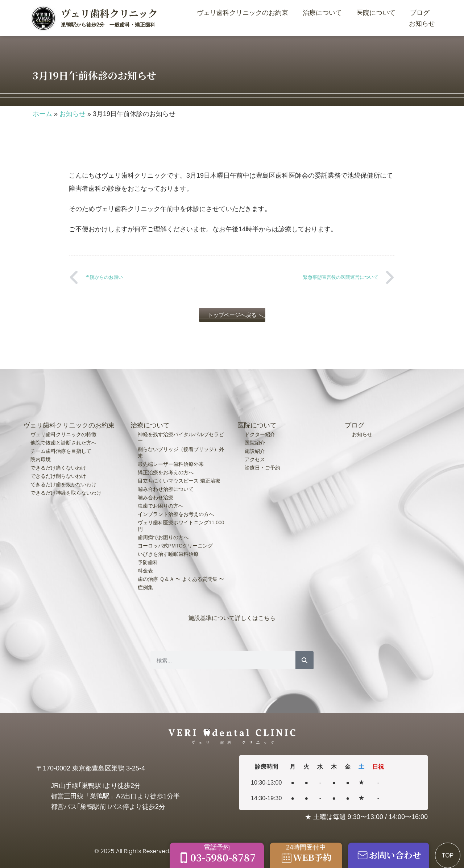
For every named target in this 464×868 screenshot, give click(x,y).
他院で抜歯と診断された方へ (63, 443)
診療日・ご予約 (262, 468)
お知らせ (422, 24)
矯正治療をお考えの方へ (166, 472)
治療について (324, 13)
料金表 (145, 571)
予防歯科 (148, 562)
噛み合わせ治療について (166, 489)
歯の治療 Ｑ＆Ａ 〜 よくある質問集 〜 (181, 579)
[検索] (304, 660)
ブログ (420, 13)
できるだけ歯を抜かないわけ (63, 484)
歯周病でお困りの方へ (163, 537)
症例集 (145, 587)
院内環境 (41, 459)
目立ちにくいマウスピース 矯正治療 (179, 481)
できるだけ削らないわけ (58, 476)
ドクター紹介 (260, 434)
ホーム (42, 114)
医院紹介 (255, 443)
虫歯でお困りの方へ (161, 506)
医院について (378, 13)
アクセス (255, 459)
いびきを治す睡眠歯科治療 (168, 554)
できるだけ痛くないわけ (58, 468)
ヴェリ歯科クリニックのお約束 (244, 13)
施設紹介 (255, 451)
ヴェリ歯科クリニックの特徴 (63, 434)
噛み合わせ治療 (156, 497)
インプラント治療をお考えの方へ (176, 514)
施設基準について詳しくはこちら (232, 618)
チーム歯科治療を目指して (61, 451)
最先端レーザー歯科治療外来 (171, 464)
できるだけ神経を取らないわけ (66, 493)
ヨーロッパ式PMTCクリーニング (175, 546)
